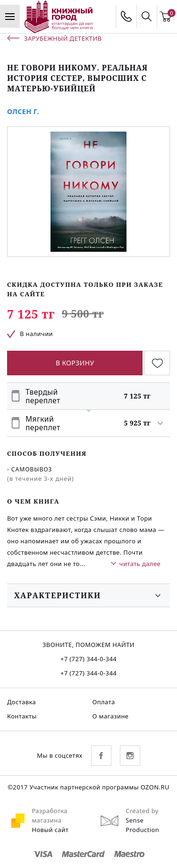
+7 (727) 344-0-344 (88, 659)
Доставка (21, 702)
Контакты (22, 716)
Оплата (104, 702)
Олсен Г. (23, 111)
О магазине (111, 716)
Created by (142, 811)
